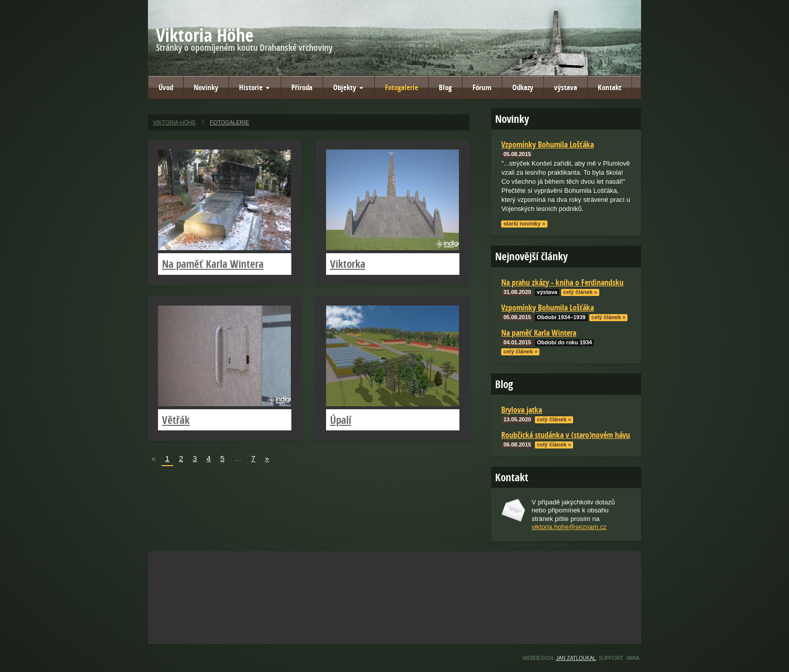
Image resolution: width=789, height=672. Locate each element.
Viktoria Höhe (205, 35)
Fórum (482, 87)
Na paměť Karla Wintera (213, 264)
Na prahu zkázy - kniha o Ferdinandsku (562, 282)
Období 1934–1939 (561, 317)
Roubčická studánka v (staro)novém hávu (566, 435)
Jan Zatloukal (576, 658)
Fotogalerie (402, 87)
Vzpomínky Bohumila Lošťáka (547, 308)
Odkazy (523, 87)
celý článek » (580, 292)
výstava (566, 87)
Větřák (176, 420)
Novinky (206, 87)
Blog (445, 87)
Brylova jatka (522, 410)
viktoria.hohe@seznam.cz (569, 527)
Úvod (166, 87)
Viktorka (348, 264)
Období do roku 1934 (564, 342)
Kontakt (610, 87)
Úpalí (341, 420)
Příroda (302, 87)
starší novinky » (524, 223)
